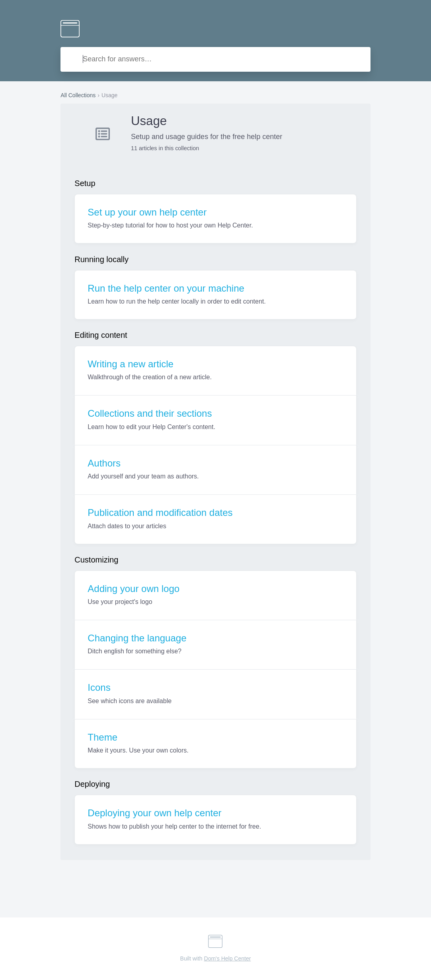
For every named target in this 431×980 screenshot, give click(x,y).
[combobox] (215, 59)
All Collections (78, 95)
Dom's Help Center (228, 958)
